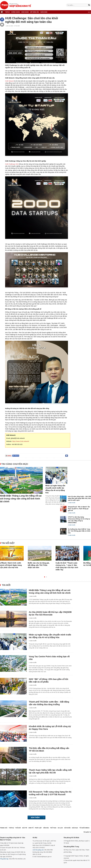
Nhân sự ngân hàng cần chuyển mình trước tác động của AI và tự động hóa (55, 489)
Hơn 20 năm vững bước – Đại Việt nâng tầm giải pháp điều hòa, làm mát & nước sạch (79, 498)
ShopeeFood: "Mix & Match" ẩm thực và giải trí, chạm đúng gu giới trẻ (79, 509)
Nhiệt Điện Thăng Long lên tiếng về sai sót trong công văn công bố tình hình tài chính (21, 499)
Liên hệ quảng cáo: (38, 850)
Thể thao (53, 828)
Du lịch (60, 828)
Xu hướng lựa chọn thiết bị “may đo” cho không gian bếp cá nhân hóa (79, 531)
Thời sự (11, 828)
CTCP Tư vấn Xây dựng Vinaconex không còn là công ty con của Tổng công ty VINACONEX (79, 520)
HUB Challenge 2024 (12, 164)
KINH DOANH (25, 12)
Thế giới (18, 828)
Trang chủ (4, 828)
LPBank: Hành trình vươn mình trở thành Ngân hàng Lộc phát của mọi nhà (11, 565)
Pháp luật (38, 828)
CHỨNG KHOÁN (15, 12)
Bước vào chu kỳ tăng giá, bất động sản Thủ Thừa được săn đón (39, 565)
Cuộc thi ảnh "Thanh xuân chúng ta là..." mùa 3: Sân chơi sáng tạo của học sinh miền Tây (67, 566)
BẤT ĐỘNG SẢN (35, 12)
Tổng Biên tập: (4, 859)
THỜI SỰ (7, 12)
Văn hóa (46, 828)
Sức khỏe (67, 828)
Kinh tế (31, 828)
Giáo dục (75, 828)
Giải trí (25, 828)
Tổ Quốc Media (84, 828)
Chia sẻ (16, 456)
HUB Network (10, 81)
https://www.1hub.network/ (21, 441)
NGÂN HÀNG (44, 12)
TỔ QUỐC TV (87, 832)
